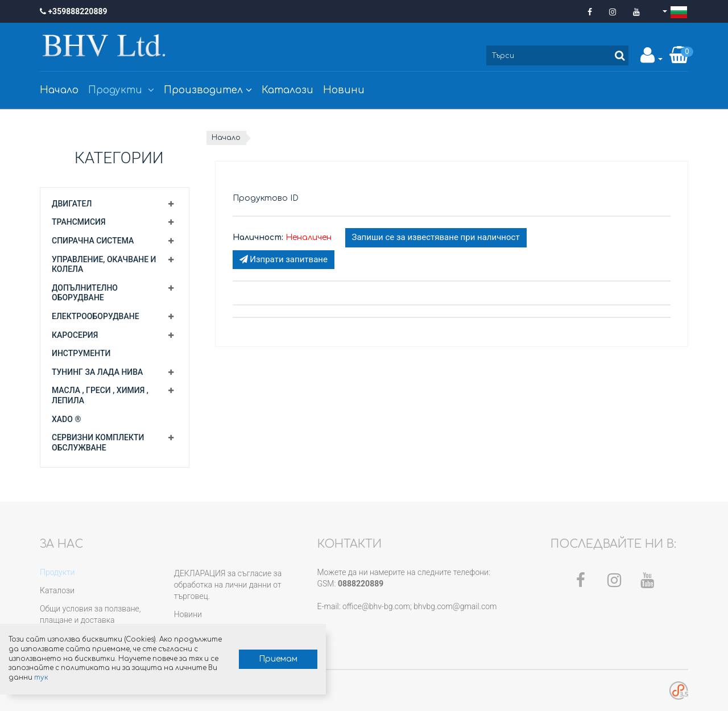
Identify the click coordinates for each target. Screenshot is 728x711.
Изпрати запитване (284, 259)
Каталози (288, 90)
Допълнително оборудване (85, 293)
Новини (344, 90)
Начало (59, 90)
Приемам (265, 658)
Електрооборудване (96, 316)
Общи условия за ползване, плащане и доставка (90, 614)
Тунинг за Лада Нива (97, 372)
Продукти (121, 90)
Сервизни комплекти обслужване (98, 443)
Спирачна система (93, 241)
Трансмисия (79, 222)
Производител (208, 90)
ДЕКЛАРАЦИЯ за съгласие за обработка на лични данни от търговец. (228, 585)
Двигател (72, 204)
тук (128, 677)
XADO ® (66, 419)
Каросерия (75, 335)
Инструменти (81, 353)
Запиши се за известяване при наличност (436, 237)
